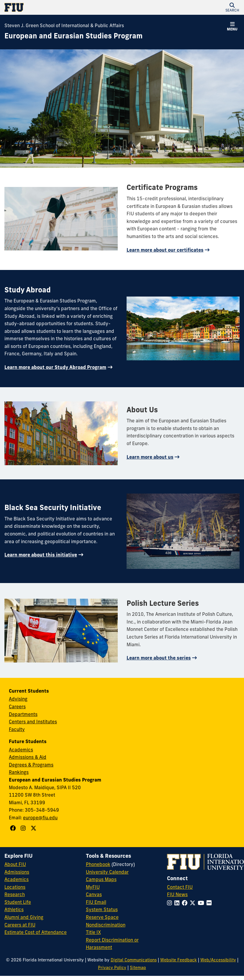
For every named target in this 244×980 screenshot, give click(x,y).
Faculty (17, 729)
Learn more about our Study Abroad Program (55, 367)
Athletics (14, 909)
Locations (15, 887)
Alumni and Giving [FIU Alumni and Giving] (24, 917)
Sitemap (138, 968)
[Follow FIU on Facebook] (186, 903)
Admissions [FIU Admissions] (17, 872)
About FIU (15, 864)
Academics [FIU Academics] (17, 879)
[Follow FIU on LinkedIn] (178, 903)
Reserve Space (102, 917)
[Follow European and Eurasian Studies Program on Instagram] (24, 828)
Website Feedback (179, 960)
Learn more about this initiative (41, 555)
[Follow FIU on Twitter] (194, 903)
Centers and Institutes (33, 722)
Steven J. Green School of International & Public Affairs (64, 25)
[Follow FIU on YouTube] (202, 903)
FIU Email (96, 902)
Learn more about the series (159, 658)
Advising (18, 699)
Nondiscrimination (106, 925)
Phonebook (98, 864)
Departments (23, 714)
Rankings (19, 772)
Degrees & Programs (31, 765)
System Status (102, 909)
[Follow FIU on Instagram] (171, 903)
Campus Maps (101, 879)
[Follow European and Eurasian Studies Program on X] (34, 828)
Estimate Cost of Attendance (36, 932)
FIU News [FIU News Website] (177, 894)
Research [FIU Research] (15, 894)
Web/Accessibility (218, 960)
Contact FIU (180, 887)
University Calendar (107, 872)
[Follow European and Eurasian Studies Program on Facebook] (14, 828)
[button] (232, 7)
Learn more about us (150, 457)
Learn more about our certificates (165, 250)
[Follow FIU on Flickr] (210, 903)
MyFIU (93, 887)
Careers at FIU (20, 925)
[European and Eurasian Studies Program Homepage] (73, 36)
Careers (17, 706)
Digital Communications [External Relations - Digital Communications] (134, 960)
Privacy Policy (112, 968)
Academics (21, 750)
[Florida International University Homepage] (63, 7)
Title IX (93, 932)
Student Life (18, 902)
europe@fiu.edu (40, 818)
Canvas (94, 894)
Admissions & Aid (28, 757)
